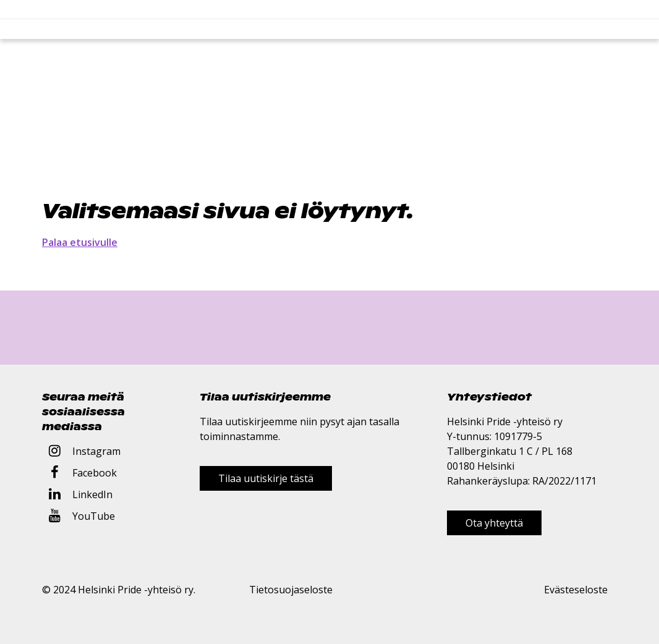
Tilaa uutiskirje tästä (266, 478)
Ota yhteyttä (494, 523)
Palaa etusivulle (80, 242)
